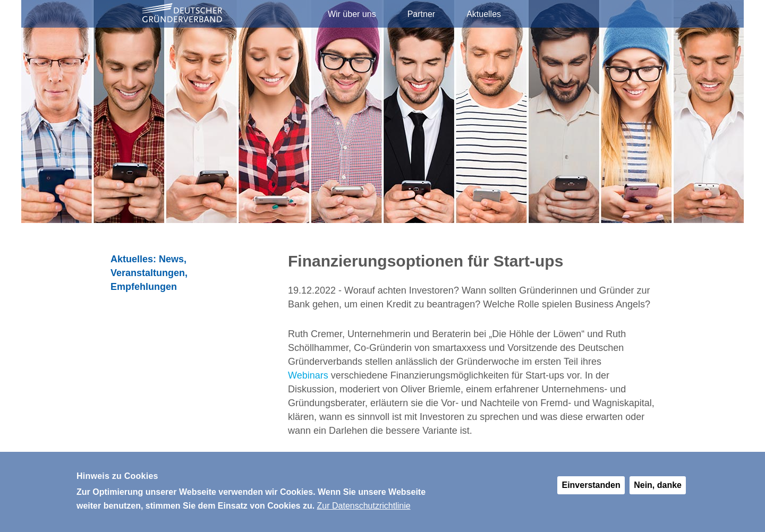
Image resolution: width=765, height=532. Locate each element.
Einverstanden (591, 489)
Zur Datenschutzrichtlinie (364, 509)
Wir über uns (352, 14)
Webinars (308, 375)
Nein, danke (658, 489)
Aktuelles (484, 14)
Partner (421, 14)
